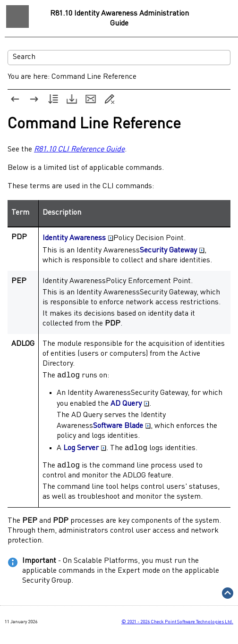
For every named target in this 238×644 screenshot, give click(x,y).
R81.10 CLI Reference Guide (79, 150)
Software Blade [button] (122, 427)
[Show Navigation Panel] (17, 17)
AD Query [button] (130, 405)
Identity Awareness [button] (78, 238)
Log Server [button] (85, 450)
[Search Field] (119, 58)
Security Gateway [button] (172, 251)
